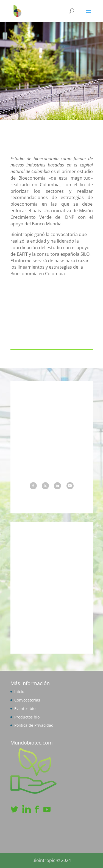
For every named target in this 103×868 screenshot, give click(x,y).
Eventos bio (25, 709)
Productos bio (27, 717)
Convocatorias (27, 700)
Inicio (19, 692)
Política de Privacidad (34, 725)
